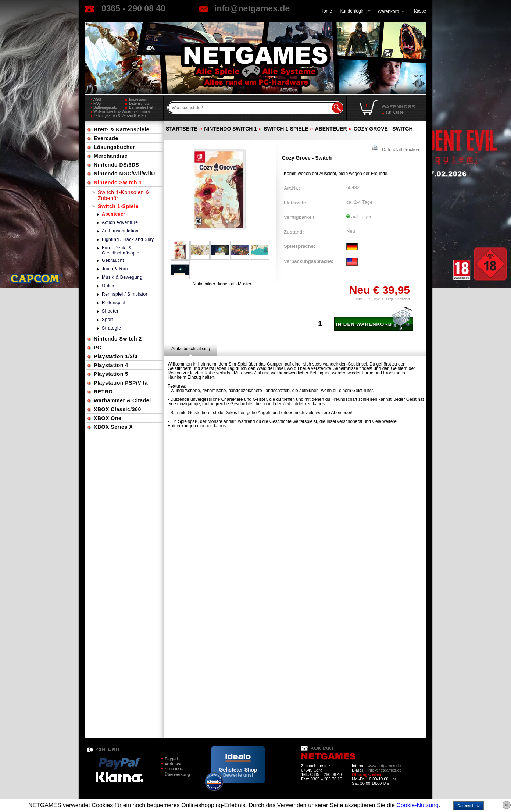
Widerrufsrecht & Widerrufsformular (122, 112)
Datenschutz (139, 104)
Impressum (138, 99)
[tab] (191, 349)
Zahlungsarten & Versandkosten (119, 116)
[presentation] (191, 349)
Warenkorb (388, 11)
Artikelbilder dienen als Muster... (224, 284)
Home (326, 11)
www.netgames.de (384, 766)
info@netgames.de (252, 8)
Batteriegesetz (105, 108)
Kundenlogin (355, 11)
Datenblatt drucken (396, 149)
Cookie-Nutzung (417, 805)
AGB (97, 99)
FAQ (97, 104)
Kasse (420, 11)
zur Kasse (395, 112)
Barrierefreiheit (141, 108)
